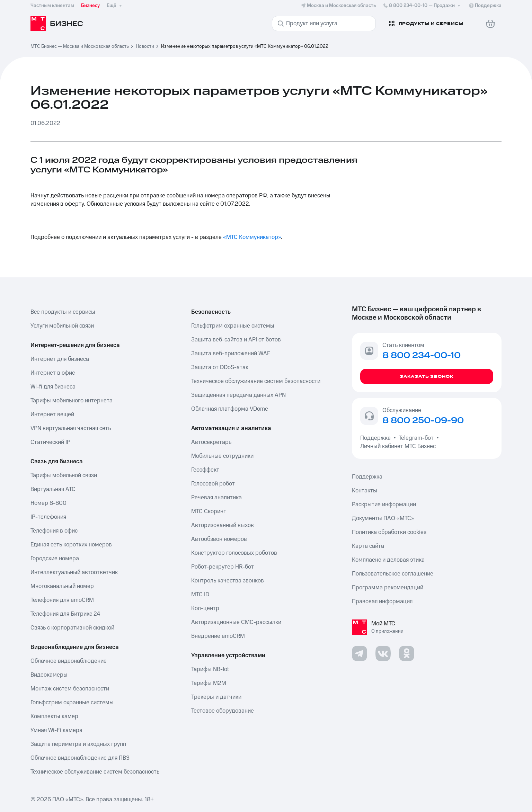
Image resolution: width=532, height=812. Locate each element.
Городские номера (55, 559)
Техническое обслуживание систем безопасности (256, 381)
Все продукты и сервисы (63, 312)
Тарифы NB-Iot (210, 669)
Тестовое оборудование (223, 711)
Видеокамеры (49, 675)
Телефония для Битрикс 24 (65, 614)
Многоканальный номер (62, 586)
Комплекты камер (54, 716)
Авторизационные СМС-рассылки (236, 622)
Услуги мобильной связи (62, 326)
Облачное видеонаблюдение (69, 661)
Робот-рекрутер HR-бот (223, 567)
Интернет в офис (53, 373)
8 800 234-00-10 (422, 6)
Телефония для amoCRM (62, 600)
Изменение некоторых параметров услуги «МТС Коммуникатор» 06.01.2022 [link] (245, 46)
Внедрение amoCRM (218, 636)
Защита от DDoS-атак (220, 367)
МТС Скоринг (209, 511)
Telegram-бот (416, 438)
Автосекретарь (211, 442)
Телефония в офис (54, 531)
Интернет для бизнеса (60, 359)
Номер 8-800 (48, 503)
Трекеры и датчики (216, 697)
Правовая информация (382, 601)
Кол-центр (205, 608)
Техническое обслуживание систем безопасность (95, 772)
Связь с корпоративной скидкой (72, 628)
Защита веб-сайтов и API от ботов (236, 340)
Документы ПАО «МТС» (383, 518)
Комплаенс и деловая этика (388, 560)
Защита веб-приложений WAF (231, 354)
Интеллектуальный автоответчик (74, 572)
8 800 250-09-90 (423, 421)
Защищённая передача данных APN (238, 395)
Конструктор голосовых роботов (234, 553)
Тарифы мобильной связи (64, 475)
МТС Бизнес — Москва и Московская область (80, 46)
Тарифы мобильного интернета (72, 401)
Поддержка (377, 438)
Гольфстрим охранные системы (72, 703)
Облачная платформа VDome (230, 409)
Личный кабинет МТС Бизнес (398, 446)
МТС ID (200, 595)
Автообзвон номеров (219, 539)
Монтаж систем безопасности (70, 689)
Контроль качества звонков (228, 581)
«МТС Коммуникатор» (252, 237)
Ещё (115, 6)
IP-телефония (48, 517)
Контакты (365, 491)
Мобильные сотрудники (222, 456)
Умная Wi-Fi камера (56, 730)
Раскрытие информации (384, 505)
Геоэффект (205, 470)
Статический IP (50, 442)
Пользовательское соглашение (393, 574)
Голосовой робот (213, 484)
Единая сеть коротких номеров (71, 545)
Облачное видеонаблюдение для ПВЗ (80, 758)
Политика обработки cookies (389, 532)
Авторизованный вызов (223, 525)
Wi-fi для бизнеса (53, 387)
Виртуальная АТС (53, 489)
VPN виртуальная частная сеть (71, 428)
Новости (145, 46)
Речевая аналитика (216, 498)
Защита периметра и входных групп (78, 744)
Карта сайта (368, 546)
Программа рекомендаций (388, 588)
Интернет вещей (52, 414)
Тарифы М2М (209, 683)
